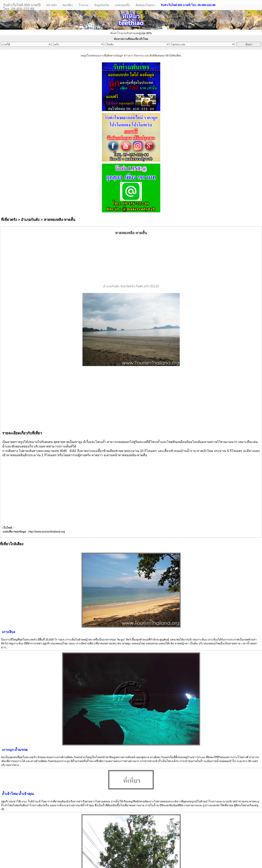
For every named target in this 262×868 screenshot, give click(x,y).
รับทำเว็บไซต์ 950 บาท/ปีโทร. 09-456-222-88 (22, 7)
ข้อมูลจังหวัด (102, 5)
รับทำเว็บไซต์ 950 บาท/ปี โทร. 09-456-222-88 (188, 5)
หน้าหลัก (51, 5)
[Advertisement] (131, 260)
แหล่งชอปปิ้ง (122, 5)
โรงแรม (84, 5)
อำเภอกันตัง (30, 220)
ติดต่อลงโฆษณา (145, 5)
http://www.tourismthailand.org (47, 532)
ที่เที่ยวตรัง (9, 220)
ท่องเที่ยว (68, 5)
